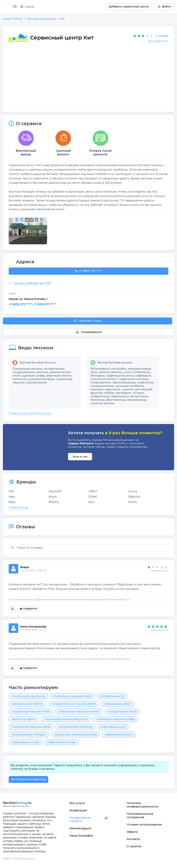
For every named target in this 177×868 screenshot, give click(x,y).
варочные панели (59, 376)
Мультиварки (100, 369)
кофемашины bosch (119, 734)
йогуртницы (139, 396)
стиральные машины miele (31, 711)
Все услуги (77, 803)
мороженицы (137, 400)
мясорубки (119, 369)
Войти (164, 7)
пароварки (123, 393)
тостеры (138, 393)
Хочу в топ (80, 457)
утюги (128, 372)
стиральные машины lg (28, 696)
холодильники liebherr (28, 704)
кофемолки (145, 382)
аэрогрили (113, 389)
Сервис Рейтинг (13, 19)
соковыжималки (102, 386)
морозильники (36, 382)
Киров (27, 7)
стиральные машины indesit (116, 719)
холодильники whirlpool (29, 734)
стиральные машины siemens (79, 711)
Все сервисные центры (41, 19)
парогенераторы (124, 382)
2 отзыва (162, 36)
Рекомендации (80, 828)
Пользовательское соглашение (140, 815)
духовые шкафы (34, 376)
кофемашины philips (61, 742)
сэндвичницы (100, 396)
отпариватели (101, 382)
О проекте (134, 846)
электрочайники (111, 372)
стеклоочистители (104, 379)
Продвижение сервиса (80, 819)
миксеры (97, 389)
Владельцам (78, 810)
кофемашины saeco (118, 704)
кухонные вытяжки (41, 379)
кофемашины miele (25, 742)
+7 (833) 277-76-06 (88, 271)
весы (130, 376)
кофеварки (143, 376)
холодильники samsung (75, 727)
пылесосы (20, 379)
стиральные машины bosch (72, 696)
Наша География (81, 836)
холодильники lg (112, 696)
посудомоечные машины (30, 372)
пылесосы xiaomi (24, 719)
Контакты (133, 839)
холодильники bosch (122, 711)
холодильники (54, 369)
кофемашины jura (113, 727)
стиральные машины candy (31, 727)
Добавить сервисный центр (129, 7)
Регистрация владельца (28, 779)
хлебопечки (142, 372)
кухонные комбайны (130, 386)
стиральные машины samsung (75, 734)
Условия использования (144, 825)
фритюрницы (116, 400)
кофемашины (116, 376)
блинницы (98, 400)
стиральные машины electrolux (66, 719)
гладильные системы (133, 379)
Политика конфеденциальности (142, 805)
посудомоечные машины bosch (74, 704)
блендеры (98, 376)
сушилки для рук (103, 403)
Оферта (132, 832)
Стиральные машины (28, 369)
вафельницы (120, 396)
